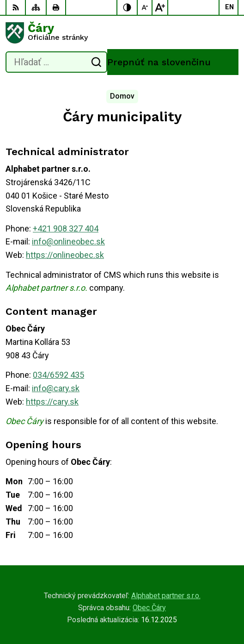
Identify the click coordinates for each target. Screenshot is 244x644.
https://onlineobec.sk (65, 255)
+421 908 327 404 (66, 228)
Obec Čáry (149, 608)
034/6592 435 (58, 375)
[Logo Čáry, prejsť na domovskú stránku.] (122, 33)
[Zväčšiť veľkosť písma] (160, 7)
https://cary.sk (52, 402)
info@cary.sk (56, 388)
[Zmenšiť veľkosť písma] (145, 7)
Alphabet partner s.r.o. (166, 596)
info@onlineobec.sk (68, 241)
